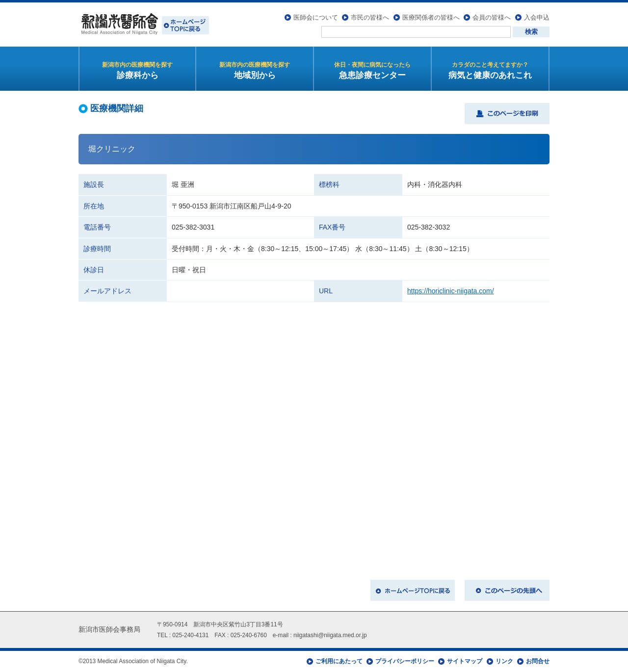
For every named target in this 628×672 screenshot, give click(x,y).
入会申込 (537, 17)
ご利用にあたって (339, 661)
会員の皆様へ (492, 17)
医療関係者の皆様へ (431, 17)
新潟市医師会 (144, 25)
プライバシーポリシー (405, 661)
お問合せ (538, 661)
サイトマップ (465, 661)
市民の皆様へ (370, 17)
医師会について (316, 17)
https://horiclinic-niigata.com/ (451, 291)
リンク (504, 661)
